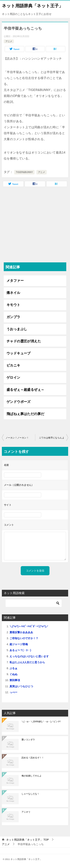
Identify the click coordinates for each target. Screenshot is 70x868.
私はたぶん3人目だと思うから (27, 662)
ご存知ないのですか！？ (24, 638)
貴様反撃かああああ (21, 632)
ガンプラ (13, 317)
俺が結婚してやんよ (32, 776)
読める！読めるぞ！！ (33, 758)
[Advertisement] (35, 226)
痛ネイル (13, 293)
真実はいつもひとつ (21, 686)
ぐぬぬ (13, 674)
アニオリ (26, 812)
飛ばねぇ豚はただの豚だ (25, 414)
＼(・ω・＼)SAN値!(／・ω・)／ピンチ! (41, 722)
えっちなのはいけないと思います (29, 656)
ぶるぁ (13, 668)
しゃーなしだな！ (30, 794)
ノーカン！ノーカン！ (17, 438)
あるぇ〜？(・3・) (20, 650)
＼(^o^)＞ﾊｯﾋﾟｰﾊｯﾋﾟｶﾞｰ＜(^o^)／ (29, 626)
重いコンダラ (28, 740)
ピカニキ (13, 365)
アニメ (9, 41)
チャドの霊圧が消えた (24, 341)
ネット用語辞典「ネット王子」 (32, 5)
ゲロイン (13, 378)
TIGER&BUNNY (24, 172)
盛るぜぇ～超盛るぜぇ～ (25, 390)
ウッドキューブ (19, 353)
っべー (13, 692)
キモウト (13, 305)
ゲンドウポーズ (19, 402)
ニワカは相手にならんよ (52, 438)
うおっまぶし (17, 329)
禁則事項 (15, 680)
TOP (27, 840)
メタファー (15, 281)
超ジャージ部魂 (19, 644)
